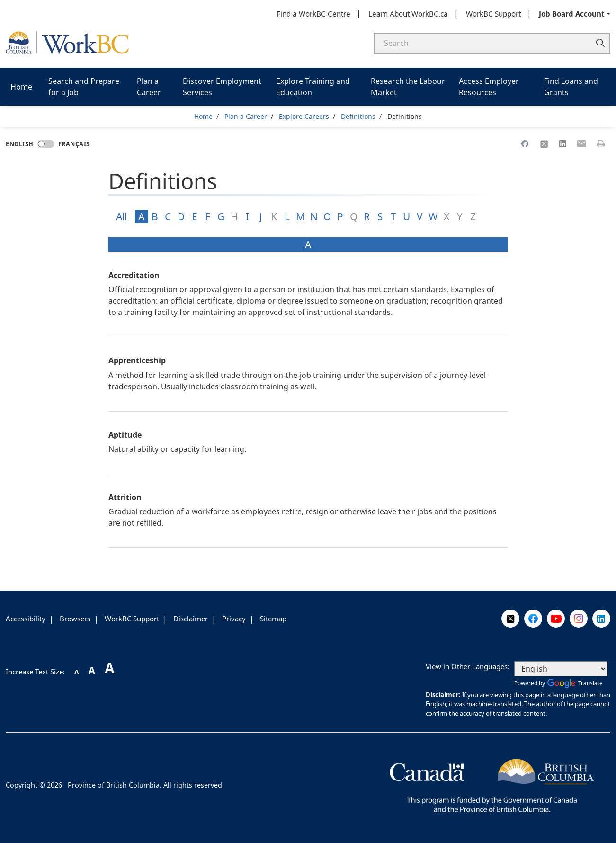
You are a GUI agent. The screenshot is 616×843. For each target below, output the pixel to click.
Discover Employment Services (222, 87)
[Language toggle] (46, 144)
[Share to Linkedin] (563, 144)
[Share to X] (544, 144)
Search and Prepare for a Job (84, 87)
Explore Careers (304, 116)
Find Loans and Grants (571, 87)
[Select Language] (561, 669)
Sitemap (273, 619)
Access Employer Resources (489, 87)
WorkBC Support (493, 14)
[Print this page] (601, 144)
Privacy (234, 619)
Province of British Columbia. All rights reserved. (146, 785)
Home (21, 87)
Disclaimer (191, 619)
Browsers (75, 619)
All (121, 216)
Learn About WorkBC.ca (408, 14)
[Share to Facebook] (525, 144)
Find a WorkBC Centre (313, 14)
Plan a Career (149, 87)
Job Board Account (572, 14)
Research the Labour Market (408, 87)
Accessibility (26, 619)
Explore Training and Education (313, 87)
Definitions (358, 116)
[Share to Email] (582, 144)
